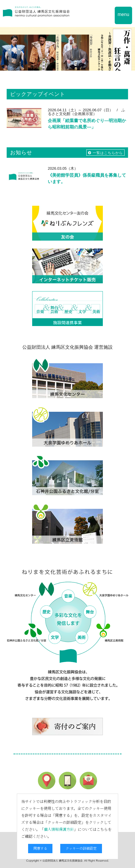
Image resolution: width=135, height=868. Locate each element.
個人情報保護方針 (59, 829)
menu (123, 14)
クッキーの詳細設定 (81, 848)
